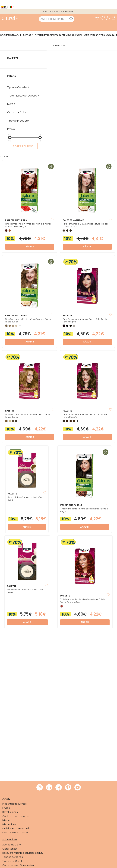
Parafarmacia (64, 35)
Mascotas (98, 35)
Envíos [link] (6, 808)
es (5, 7)
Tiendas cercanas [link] (13, 857)
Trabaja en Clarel (12, 861)
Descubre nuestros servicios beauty (23, 853)
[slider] (10, 137)
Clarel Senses (10, 849)
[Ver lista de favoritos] (103, 18)
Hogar (109, 35)
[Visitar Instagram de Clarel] (40, 788)
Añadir (30, 246)
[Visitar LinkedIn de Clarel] (49, 788)
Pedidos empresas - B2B (16, 828)
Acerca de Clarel (12, 845)
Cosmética (7, 35)
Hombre (87, 35)
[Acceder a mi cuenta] (109, 18)
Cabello (32, 35)
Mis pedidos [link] (9, 824)
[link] (10, 18)
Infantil (78, 35)
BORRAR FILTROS (23, 146)
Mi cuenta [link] (8, 820)
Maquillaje (20, 35)
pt (14, 7)
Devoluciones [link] (10, 812)
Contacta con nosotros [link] (16, 816)
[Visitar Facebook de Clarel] (59, 788)
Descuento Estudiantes (15, 833)
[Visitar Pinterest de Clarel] (68, 788)
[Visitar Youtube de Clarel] (78, 788)
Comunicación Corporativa (18, 865)
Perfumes (42, 35)
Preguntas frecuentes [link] (14, 804)
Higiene (51, 35)
